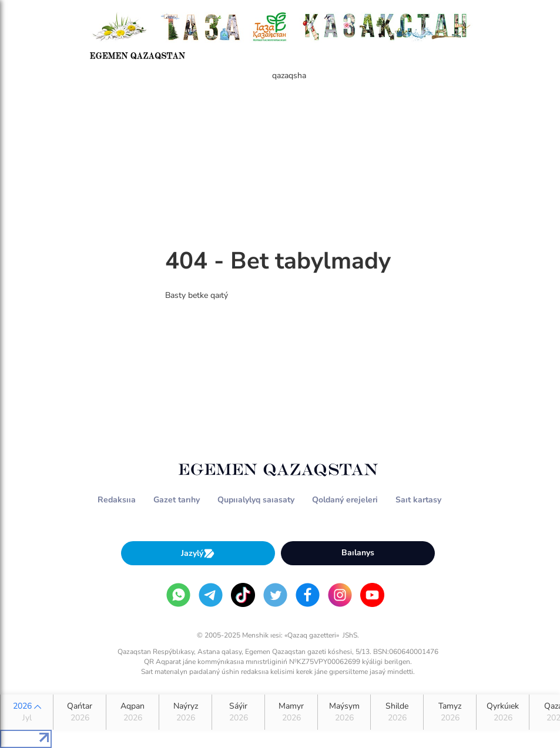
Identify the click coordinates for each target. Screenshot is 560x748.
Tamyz (450, 712)
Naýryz (185, 712)
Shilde (397, 712)
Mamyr (291, 712)
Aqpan (133, 712)
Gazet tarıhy (177, 500)
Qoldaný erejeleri (345, 500)
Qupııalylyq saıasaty (256, 500)
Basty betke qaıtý (197, 295)
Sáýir (238, 712)
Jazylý (198, 553)
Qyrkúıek (503, 712)
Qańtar (80, 712)
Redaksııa (117, 500)
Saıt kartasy (418, 500)
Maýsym (344, 712)
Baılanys (358, 553)
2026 (27, 712)
